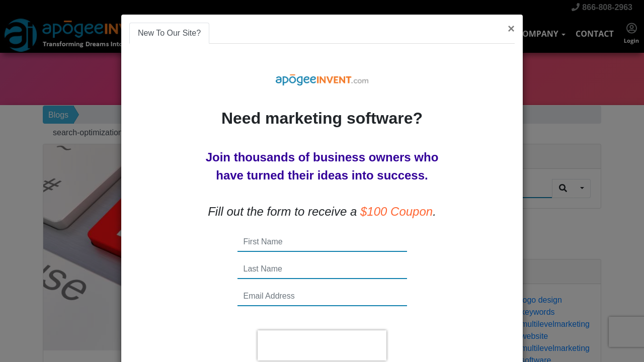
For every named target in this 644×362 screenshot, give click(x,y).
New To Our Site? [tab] (169, 33)
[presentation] (322, 345)
